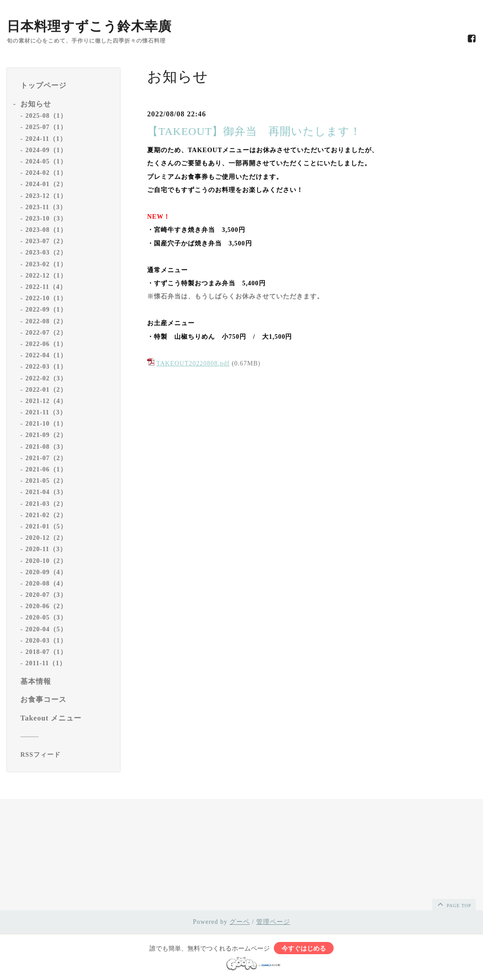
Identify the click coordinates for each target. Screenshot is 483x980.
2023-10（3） (46, 219)
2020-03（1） (46, 641)
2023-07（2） (46, 241)
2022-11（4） (46, 287)
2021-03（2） (46, 504)
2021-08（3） (46, 447)
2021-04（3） (46, 492)
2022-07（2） (46, 333)
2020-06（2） (46, 606)
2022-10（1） (46, 298)
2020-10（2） (46, 561)
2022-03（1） (46, 367)
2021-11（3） (46, 412)
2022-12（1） (46, 276)
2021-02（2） (46, 515)
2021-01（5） (46, 526)
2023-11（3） (46, 207)
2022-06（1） (46, 344)
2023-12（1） (46, 196)
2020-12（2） (46, 538)
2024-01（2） (46, 184)
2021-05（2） (46, 481)
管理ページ (273, 922)
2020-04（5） (46, 629)
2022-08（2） (46, 321)
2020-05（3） (46, 617)
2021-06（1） (46, 469)
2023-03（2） (46, 252)
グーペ (240, 922)
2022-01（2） (46, 390)
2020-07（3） (46, 595)
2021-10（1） (46, 424)
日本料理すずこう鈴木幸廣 (89, 26)
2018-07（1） (46, 652)
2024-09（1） (46, 150)
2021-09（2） (46, 435)
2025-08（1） (46, 116)
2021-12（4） (46, 401)
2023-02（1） (46, 264)
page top (454, 904)
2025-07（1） (46, 127)
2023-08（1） (46, 230)
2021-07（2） (46, 458)
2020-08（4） (46, 584)
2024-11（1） (46, 139)
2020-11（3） (46, 549)
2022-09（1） (46, 310)
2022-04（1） (46, 355)
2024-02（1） (46, 173)
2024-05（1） (46, 161)
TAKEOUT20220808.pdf (193, 363)
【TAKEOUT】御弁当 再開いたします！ (254, 131)
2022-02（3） (46, 378)
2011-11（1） (46, 663)
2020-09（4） (46, 572)
